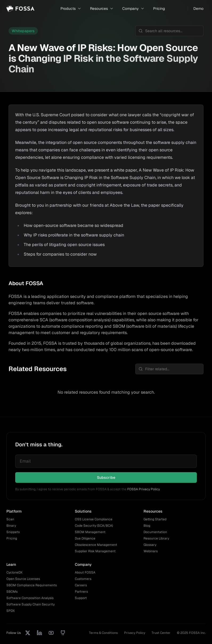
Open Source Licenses (23, 579)
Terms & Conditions (103, 633)
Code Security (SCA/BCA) (94, 526)
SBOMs (12, 592)
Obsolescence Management (96, 545)
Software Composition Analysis (30, 598)
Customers (83, 579)
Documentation (155, 532)
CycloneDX (14, 572)
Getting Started (155, 519)
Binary (11, 526)
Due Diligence (85, 538)
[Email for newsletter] (106, 461)
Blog (147, 526)
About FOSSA (85, 572)
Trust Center (161, 633)
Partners (81, 592)
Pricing (159, 9)
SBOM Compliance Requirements (32, 585)
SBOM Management (90, 532)
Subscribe (106, 477)
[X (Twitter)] (28, 633)
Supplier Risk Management (95, 551)
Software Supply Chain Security (30, 604)
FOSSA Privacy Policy (143, 489)
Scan (10, 519)
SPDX (11, 611)
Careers (81, 585)
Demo (198, 9)
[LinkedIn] (39, 633)
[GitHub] (63, 633)
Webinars (151, 551)
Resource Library (156, 538)
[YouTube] (51, 633)
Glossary (150, 545)
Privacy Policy (135, 633)
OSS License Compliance (94, 519)
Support (81, 598)
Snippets (13, 532)
